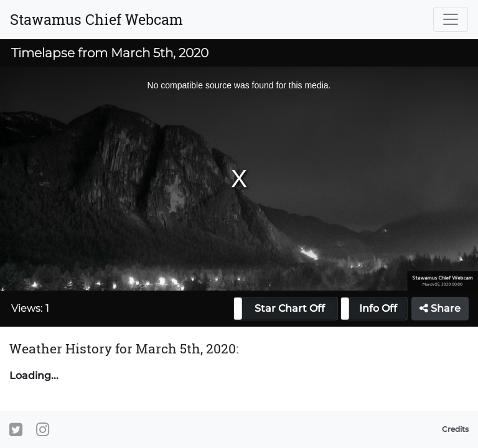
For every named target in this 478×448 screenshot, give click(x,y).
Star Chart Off (290, 308)
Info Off (378, 308)
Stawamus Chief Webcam (96, 19)
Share (440, 308)
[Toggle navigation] (451, 19)
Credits (455, 429)
